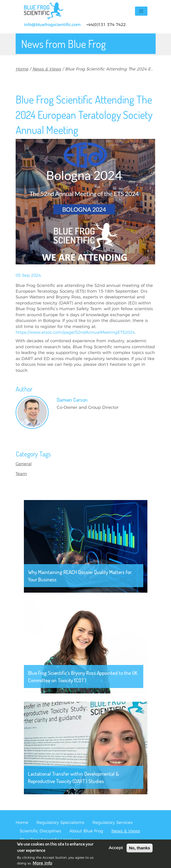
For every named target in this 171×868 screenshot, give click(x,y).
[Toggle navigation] (141, 11)
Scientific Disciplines (40, 831)
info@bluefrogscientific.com (52, 25)
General (24, 464)
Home (22, 69)
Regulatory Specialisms (60, 823)
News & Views (47, 69)
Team (21, 474)
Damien (72, 400)
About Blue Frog (86, 831)
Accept (116, 850)
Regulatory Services (113, 823)
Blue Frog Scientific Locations (50, 840)
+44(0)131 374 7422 (106, 25)
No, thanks (140, 850)
